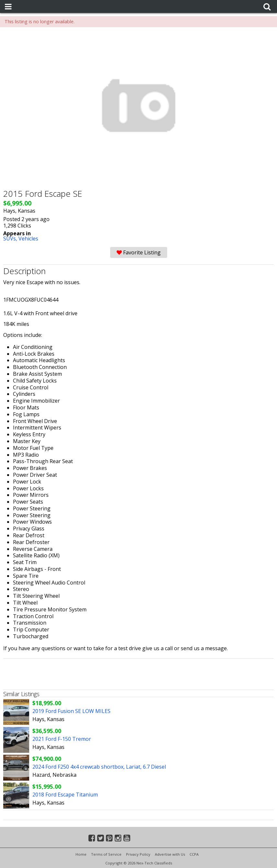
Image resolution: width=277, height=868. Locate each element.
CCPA (194, 854)
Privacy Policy (138, 854)
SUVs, (11, 239)
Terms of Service (106, 854)
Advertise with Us (170, 854)
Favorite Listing (139, 252)
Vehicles (28, 239)
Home (81, 854)
